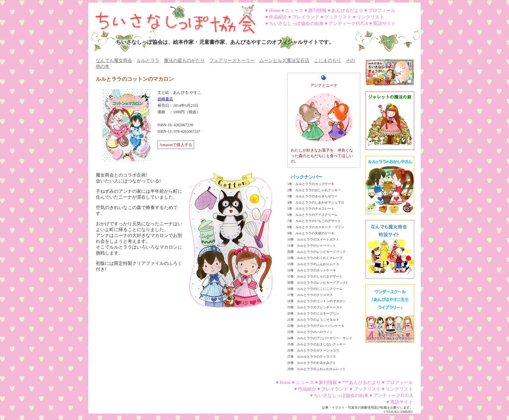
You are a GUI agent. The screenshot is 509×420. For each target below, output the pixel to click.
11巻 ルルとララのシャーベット (312, 246)
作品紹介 (278, 17)
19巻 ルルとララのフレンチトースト (315, 307)
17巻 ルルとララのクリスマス (310, 295)
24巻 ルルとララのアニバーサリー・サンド (320, 338)
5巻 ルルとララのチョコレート (311, 209)
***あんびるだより (361, 383)
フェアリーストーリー (232, 61)
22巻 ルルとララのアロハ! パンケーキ (316, 326)
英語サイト (384, 24)
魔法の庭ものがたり (184, 61)
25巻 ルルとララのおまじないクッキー (317, 344)
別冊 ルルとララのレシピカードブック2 (317, 283)
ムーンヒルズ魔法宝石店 (284, 61)
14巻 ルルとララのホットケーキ (312, 270)
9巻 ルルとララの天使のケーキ (311, 233)
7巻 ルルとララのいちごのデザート (314, 221)
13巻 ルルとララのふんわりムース (313, 264)
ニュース (294, 11)
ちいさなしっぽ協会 (173, 17)
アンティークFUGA (348, 24)
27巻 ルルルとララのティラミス (312, 357)
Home (275, 11)
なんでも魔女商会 (114, 61)
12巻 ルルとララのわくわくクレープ (315, 258)
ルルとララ (148, 61)
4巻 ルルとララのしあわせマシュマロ (316, 202)
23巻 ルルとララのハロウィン (310, 332)
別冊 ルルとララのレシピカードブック (317, 252)
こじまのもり (328, 61)
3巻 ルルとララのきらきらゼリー (312, 196)
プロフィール (382, 11)
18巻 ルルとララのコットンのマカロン (317, 301)
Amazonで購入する (176, 145)
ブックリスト (338, 17)
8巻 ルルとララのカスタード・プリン (316, 227)
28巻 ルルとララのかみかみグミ (312, 363)
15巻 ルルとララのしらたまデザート (315, 276)
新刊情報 (317, 11)
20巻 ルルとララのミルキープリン (313, 313)
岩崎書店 (165, 99)
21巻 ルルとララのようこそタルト (313, 320)
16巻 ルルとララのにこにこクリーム (315, 289)
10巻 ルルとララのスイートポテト (313, 239)
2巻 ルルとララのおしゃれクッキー (314, 190)
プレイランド (306, 17)
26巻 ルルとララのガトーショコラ (313, 350)
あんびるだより (347, 11)
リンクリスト (370, 17)
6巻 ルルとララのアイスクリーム (312, 215)
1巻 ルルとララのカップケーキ (311, 184)
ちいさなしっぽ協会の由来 (296, 24)
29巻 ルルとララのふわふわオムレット (317, 369)
